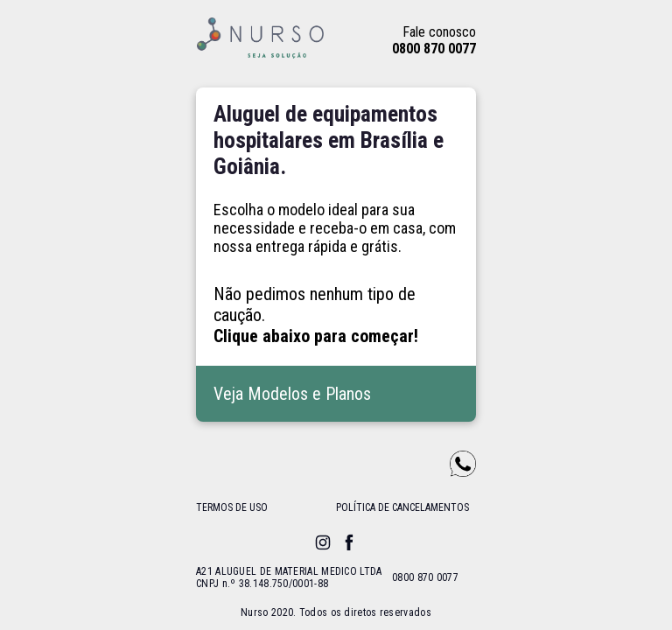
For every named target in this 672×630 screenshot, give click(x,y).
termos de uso (232, 507)
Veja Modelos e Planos (292, 394)
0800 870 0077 (434, 49)
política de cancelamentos (402, 507)
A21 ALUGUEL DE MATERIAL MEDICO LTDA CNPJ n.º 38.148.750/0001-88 (289, 577)
